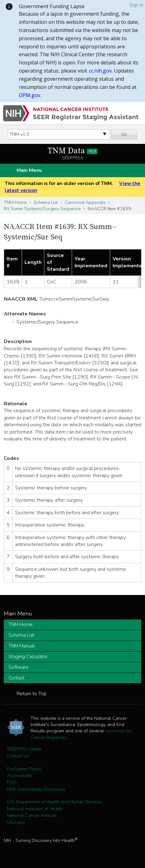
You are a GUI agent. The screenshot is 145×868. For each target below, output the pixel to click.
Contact (17, 678)
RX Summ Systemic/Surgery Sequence (42, 209)
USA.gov (16, 822)
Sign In (136, 5)
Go (124, 134)
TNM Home (15, 202)
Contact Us (18, 756)
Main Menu (29, 170)
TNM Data (72, 151)
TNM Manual (22, 646)
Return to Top (32, 694)
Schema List (46, 202)
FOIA (12, 782)
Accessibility (19, 775)
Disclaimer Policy (24, 769)
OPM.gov (30, 95)
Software (19, 667)
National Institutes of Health (35, 809)
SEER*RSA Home (24, 749)
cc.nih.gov (100, 71)
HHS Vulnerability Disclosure (36, 789)
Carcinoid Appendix (85, 202)
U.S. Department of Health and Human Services (55, 802)
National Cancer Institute (32, 815)
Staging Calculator (28, 657)
